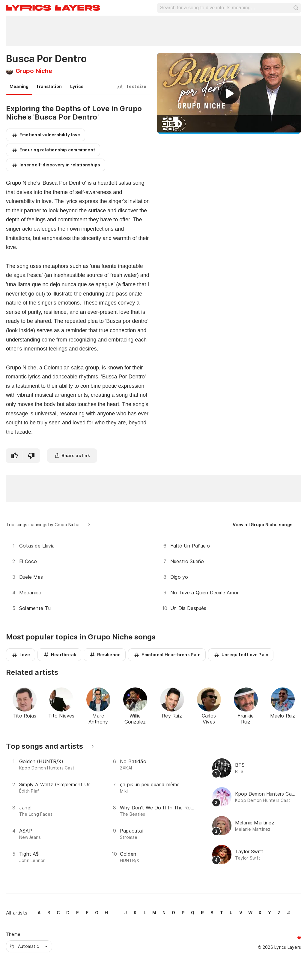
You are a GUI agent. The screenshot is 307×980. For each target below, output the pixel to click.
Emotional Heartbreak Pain (171, 655)
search (296, 8)
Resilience (109, 655)
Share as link (76, 455)
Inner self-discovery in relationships (60, 165)
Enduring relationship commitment (57, 150)
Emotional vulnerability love (50, 135)
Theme (13, 934)
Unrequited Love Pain (245, 655)
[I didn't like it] (31, 456)
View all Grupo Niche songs (263, 525)
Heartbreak (64, 655)
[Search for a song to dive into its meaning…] (228, 8)
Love (25, 655)
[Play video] (229, 93)
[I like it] (14, 456)
